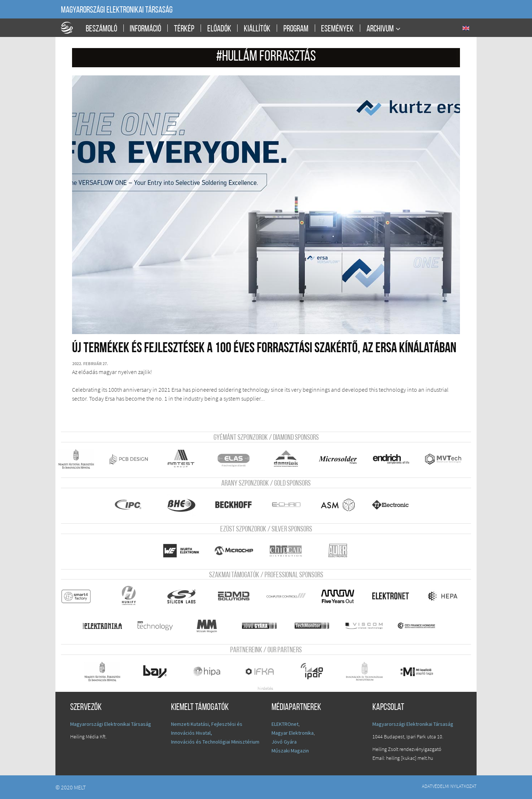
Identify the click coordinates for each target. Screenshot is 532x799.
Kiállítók (257, 29)
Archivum (380, 29)
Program (296, 29)
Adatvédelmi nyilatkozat (449, 786)
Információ (145, 29)
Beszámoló (101, 29)
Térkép (184, 29)
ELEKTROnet (285, 724)
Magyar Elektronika (293, 733)
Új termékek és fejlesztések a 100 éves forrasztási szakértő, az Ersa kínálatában (264, 349)
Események (337, 29)
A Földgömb (70, 28)
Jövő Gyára (284, 742)
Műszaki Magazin (290, 751)
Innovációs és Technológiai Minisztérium (215, 742)
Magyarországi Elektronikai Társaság (117, 10)
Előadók (219, 29)
